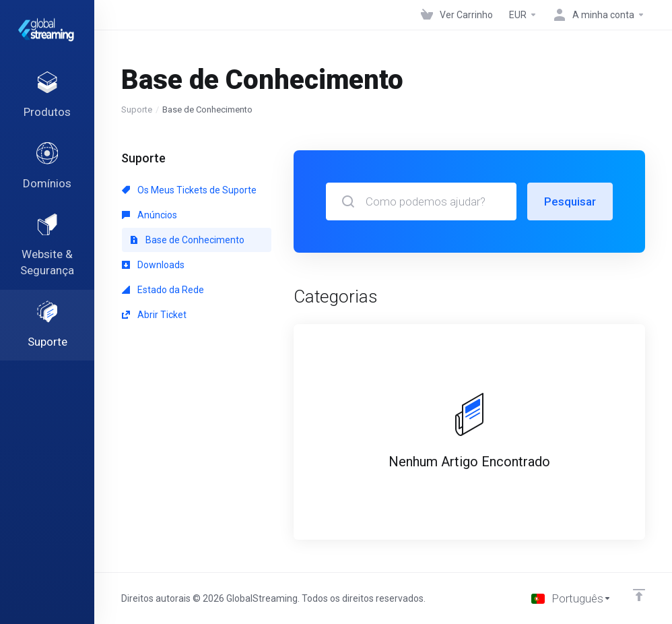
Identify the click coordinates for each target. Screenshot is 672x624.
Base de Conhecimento (187, 240)
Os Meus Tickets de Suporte (189, 190)
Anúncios (149, 215)
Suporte (137, 110)
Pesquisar (570, 201)
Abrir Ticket (154, 315)
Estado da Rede (163, 290)
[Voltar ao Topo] (639, 595)
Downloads (153, 265)
